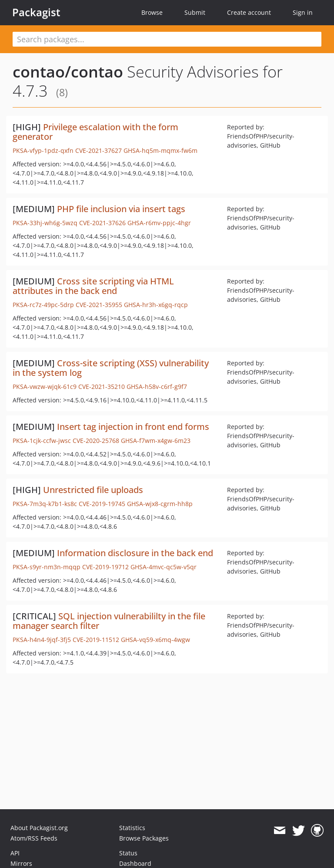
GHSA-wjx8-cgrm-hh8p (160, 504)
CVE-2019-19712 (105, 567)
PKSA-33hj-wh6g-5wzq (45, 223)
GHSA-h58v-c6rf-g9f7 (157, 387)
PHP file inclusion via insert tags (121, 209)
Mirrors (21, 863)
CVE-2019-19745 (102, 504)
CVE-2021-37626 (102, 223)
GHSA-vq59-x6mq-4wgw (155, 640)
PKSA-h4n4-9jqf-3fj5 (42, 640)
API (15, 853)
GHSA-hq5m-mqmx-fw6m (160, 150)
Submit (195, 12)
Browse (152, 12)
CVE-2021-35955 (99, 305)
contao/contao (68, 72)
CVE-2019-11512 (96, 640)
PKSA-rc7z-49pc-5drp (43, 305)
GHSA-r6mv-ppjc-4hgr (159, 223)
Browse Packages (144, 838)
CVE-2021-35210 (102, 387)
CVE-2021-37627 (99, 150)
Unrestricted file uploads (93, 490)
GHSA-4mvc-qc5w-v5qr (164, 567)
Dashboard (135, 863)
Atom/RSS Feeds (34, 838)
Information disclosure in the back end (135, 553)
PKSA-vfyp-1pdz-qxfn (43, 150)
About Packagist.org (39, 828)
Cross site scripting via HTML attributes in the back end (93, 286)
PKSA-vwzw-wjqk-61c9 (45, 387)
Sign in (303, 12)
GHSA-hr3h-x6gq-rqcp (156, 305)
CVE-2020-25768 (96, 441)
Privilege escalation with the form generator (95, 132)
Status (128, 853)
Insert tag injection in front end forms (133, 427)
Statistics (132, 828)
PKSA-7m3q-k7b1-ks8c (45, 504)
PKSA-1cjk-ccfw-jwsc (42, 441)
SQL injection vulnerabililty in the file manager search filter (109, 621)
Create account (249, 12)
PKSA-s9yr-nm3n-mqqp (47, 567)
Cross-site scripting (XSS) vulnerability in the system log (111, 368)
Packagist (36, 12)
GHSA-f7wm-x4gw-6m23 (156, 441)
